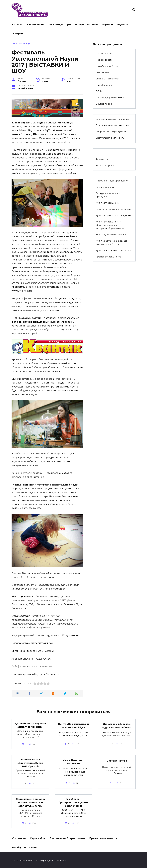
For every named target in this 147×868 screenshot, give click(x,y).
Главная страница (21, 44)
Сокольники (103, 72)
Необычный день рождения (112, 181)
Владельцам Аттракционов (67, 837)
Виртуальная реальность (110, 138)
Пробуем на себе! (86, 25)
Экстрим (18, 34)
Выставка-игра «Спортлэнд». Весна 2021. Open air (30, 762)
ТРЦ (98, 153)
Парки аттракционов (115, 25)
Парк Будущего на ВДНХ (110, 98)
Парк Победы (104, 85)
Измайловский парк (107, 66)
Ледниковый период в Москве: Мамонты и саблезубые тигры (30, 801)
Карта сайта (38, 837)
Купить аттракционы (107, 203)
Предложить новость (103, 837)
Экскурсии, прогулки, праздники (108, 195)
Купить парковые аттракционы (113, 250)
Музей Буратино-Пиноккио (73, 761)
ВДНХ (99, 91)
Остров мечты (104, 54)
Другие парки (104, 104)
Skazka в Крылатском (108, 79)
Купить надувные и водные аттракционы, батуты (111, 242)
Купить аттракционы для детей (113, 215)
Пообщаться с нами (25, 846)
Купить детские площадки (111, 235)
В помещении (36, 25)
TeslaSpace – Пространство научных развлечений (73, 801)
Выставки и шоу (105, 187)
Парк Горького (104, 60)
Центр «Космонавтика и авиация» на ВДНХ (73, 725)
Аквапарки (102, 159)
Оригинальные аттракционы (112, 125)
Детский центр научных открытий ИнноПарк (30, 725)
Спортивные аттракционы (111, 132)
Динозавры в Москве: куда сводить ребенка (117, 725)
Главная (17, 25)
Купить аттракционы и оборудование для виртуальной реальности (110, 225)
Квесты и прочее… (106, 166)
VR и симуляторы (60, 25)
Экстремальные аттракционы (112, 119)
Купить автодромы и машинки (113, 209)
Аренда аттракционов (108, 257)
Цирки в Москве (117, 760)
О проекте (19, 837)
